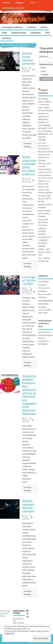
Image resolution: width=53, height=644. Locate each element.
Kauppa (19, 3)
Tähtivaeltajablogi (45, 301)
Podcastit (7, 38)
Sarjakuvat (36, 33)
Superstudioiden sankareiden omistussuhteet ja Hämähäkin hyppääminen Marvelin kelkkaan (29, 395)
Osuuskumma (44, 288)
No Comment (27, 182)
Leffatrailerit (27, 292)
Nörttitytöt (42, 297)
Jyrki (26, 68)
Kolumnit (32, 27)
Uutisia (44, 27)
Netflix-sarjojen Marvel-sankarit (28, 506)
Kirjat (4, 33)
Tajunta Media (4, 615)
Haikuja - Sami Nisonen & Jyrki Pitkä (44, 252)
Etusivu (6, 3)
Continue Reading (28, 145)
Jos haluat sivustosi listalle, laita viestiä (45, 310)
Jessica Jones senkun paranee (28, 58)
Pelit (47, 33)
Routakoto (42, 285)
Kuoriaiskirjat (43, 282)
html (44, 68)
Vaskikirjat (42, 291)
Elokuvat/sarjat (19, 33)
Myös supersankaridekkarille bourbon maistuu (29, 165)
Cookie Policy (9, 633)
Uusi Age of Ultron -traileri (29, 280)
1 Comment (29, 70)
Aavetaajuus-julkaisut (12, 27)
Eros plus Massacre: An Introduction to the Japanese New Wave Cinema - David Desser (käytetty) (46, 152)
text (44, 71)
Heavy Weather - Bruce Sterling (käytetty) (45, 213)
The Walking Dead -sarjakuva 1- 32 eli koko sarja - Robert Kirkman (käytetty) (46, 105)
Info (33, 3)
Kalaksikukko (43, 304)
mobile (45, 75)
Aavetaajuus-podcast (13, 8)
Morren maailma (45, 294)
